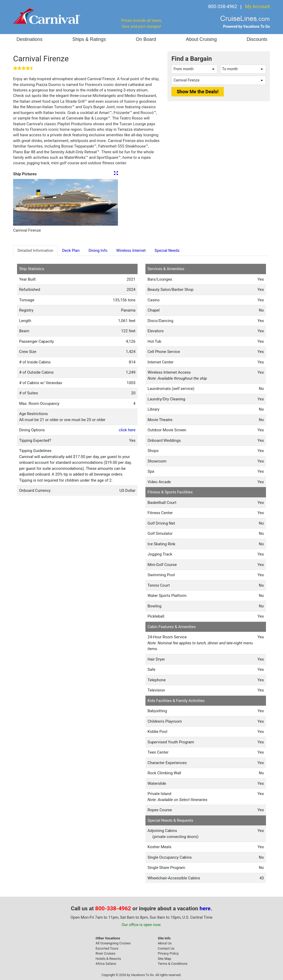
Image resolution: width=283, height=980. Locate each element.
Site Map (164, 959)
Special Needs (167, 251)
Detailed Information (35, 251)
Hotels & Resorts (108, 959)
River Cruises (105, 953)
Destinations (29, 39)
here (205, 908)
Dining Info (98, 251)
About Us (165, 943)
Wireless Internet (131, 251)
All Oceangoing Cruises (113, 943)
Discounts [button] (257, 39)
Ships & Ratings (89, 39)
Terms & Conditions (173, 964)
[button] (21, 202)
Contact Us (166, 948)
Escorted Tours (107, 948)
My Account (257, 6)
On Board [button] (146, 39)
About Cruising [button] (201, 39)
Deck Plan (71, 251)
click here (127, 430)
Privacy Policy (168, 953)
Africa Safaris (106, 964)
